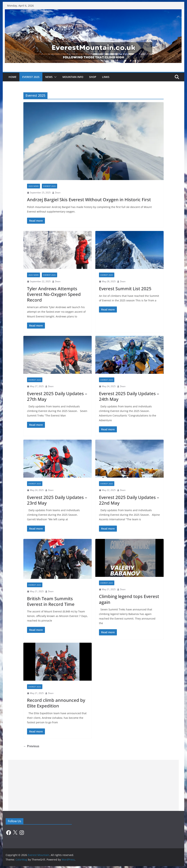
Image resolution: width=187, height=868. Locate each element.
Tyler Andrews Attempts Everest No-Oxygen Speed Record (54, 294)
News (49, 77)
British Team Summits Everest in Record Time (51, 601)
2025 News (34, 186)
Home (13, 77)
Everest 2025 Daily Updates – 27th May (57, 396)
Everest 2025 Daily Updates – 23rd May (57, 500)
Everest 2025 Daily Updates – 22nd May (129, 500)
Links (106, 77)
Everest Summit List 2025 (125, 289)
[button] (55, 77)
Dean (58, 193)
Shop (93, 77)
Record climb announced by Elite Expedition (56, 703)
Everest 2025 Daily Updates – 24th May (129, 396)
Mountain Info (73, 77)
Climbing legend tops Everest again (129, 599)
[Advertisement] (93, 785)
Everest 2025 (31, 77)
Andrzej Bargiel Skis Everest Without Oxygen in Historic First (89, 199)
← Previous (31, 746)
